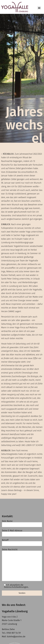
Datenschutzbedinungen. (16, 587)
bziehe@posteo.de (16, 637)
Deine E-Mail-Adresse (22, 532)
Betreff (22, 542)
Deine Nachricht (22, 565)
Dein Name (22, 523)
